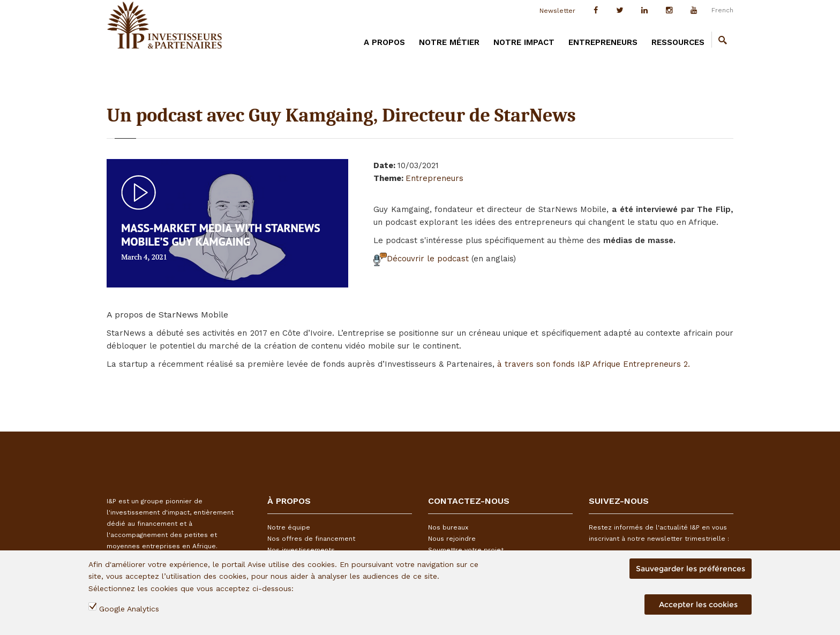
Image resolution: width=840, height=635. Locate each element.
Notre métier (449, 42)
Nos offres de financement (311, 539)
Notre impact (524, 42)
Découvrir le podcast (422, 259)
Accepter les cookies (698, 604)
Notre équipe (289, 527)
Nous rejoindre (452, 539)
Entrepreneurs (603, 42)
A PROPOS (384, 42)
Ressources (678, 42)
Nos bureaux (448, 527)
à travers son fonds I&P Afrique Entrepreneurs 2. (594, 364)
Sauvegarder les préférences (691, 569)
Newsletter (557, 11)
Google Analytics (129, 609)
